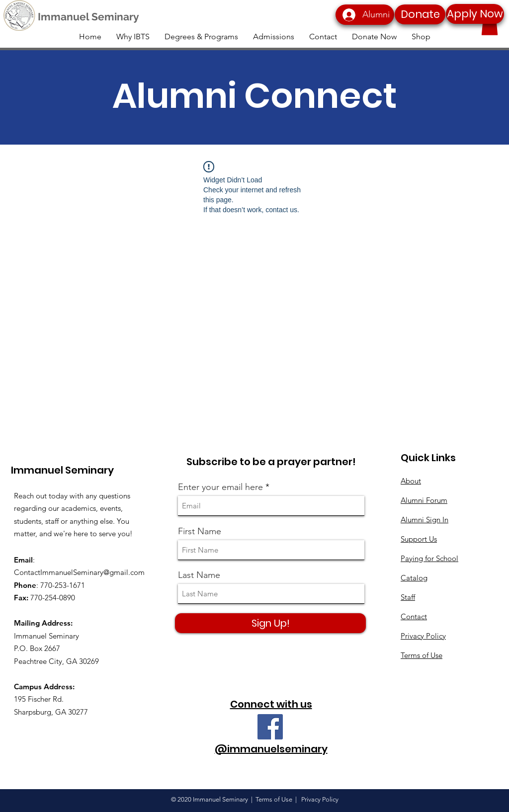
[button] (490, 25)
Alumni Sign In (424, 520)
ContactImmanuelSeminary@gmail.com (79, 572)
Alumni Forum (424, 500)
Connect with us (271, 704)
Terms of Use (422, 655)
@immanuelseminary (271, 749)
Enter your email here (220, 487)
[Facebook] (270, 727)
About (411, 481)
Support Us (419, 539)
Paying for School (429, 558)
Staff (408, 597)
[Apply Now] (475, 14)
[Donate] (420, 14)
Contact (414, 616)
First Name (200, 531)
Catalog (414, 578)
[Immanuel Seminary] (88, 17)
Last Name (199, 575)
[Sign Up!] (270, 623)
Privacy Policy (423, 636)
